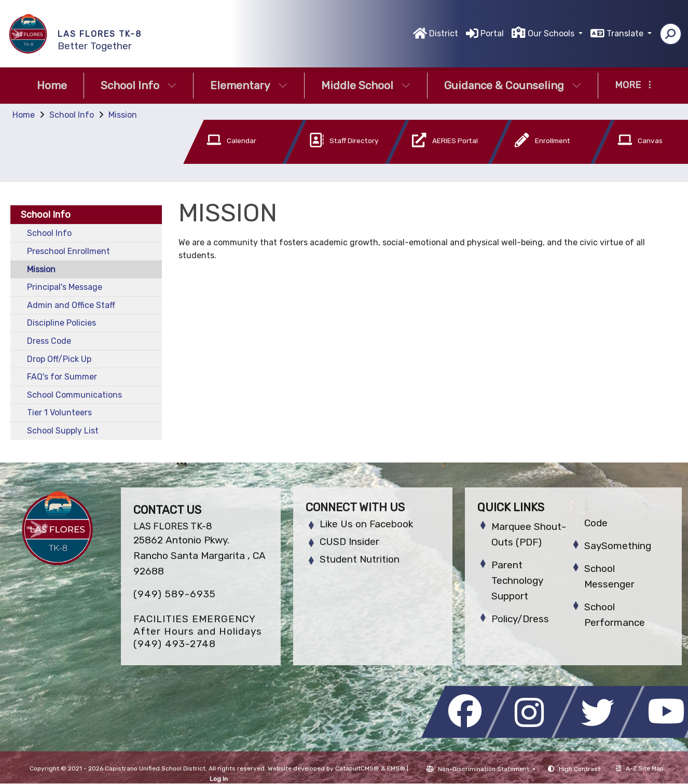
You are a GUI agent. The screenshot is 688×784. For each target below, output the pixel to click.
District (444, 33)
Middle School (366, 85)
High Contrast (580, 769)
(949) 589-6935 (175, 594)
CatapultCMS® (357, 768)
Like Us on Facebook (366, 524)
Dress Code (49, 341)
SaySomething (618, 546)
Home (52, 85)
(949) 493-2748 (175, 644)
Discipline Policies (61, 323)
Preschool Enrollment (68, 251)
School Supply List (63, 431)
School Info (139, 85)
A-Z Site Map (640, 768)
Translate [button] (626, 33)
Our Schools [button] (552, 33)
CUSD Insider (349, 542)
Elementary (249, 85)
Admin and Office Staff (71, 305)
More (633, 85)
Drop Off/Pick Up (59, 359)
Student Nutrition (360, 559)
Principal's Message (65, 287)
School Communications (74, 395)
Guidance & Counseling (513, 85)
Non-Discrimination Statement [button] (484, 769)
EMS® (396, 768)
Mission (123, 115)
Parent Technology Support (517, 580)
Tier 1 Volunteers (59, 412)
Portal (492, 33)
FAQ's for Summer (62, 377)
